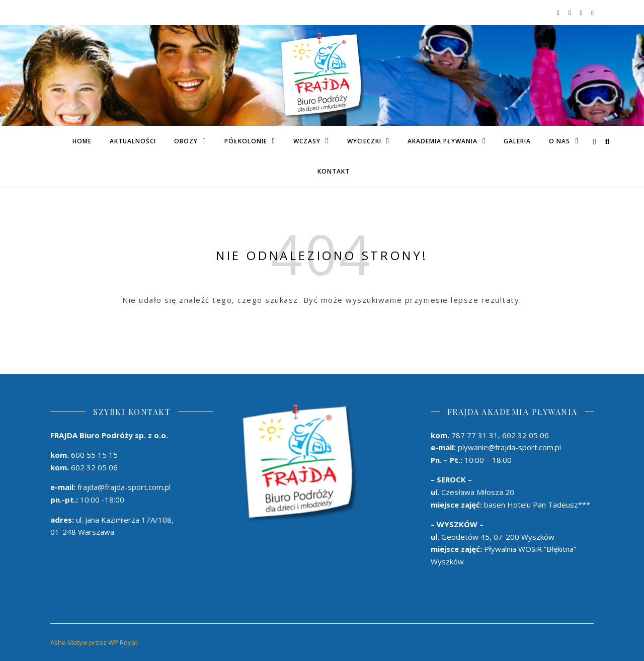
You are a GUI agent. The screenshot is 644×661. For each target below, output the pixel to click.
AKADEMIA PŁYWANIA (442, 141)
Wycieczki (364, 141)
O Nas (559, 141)
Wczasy (307, 141)
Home (82, 141)
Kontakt (334, 171)
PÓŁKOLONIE (246, 141)
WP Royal (123, 642)
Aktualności (133, 141)
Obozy (186, 141)
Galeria (517, 141)
